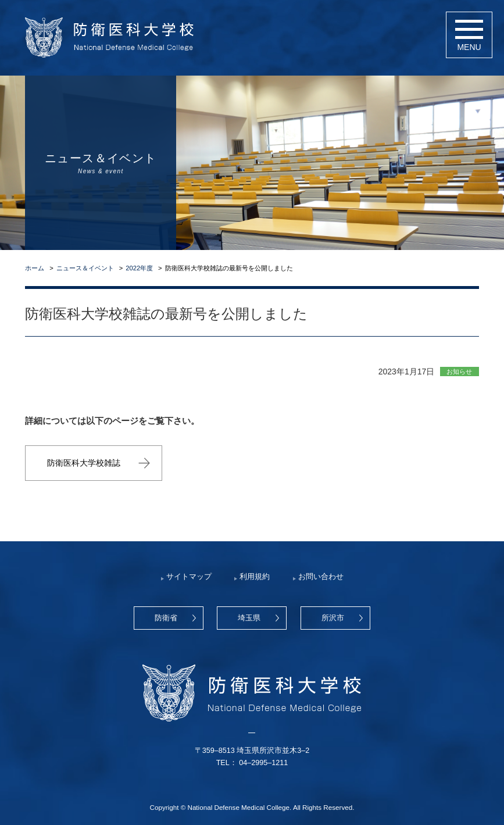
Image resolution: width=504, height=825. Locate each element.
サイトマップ (189, 577)
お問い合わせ (321, 577)
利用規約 (255, 577)
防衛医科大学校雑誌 (84, 463)
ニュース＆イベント (85, 268)
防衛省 (166, 618)
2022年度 (139, 268)
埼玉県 (249, 618)
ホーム (35, 268)
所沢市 (333, 618)
